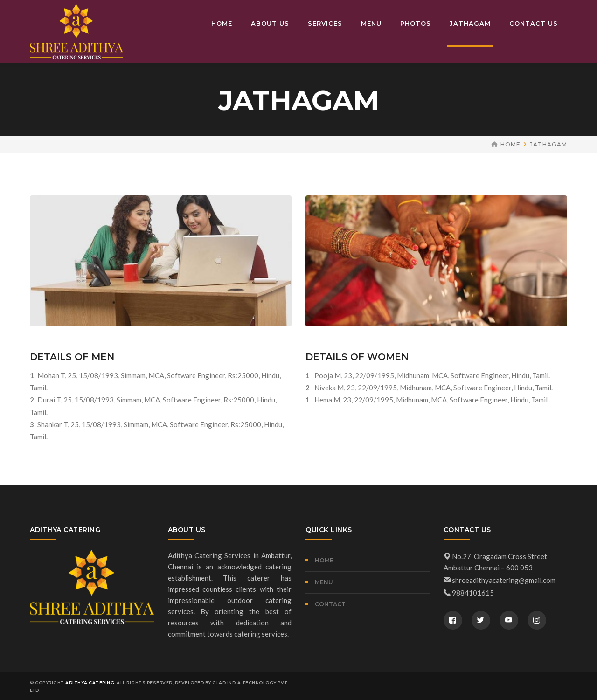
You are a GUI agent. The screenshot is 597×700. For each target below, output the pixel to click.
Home (510, 144)
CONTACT (330, 604)
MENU (324, 582)
